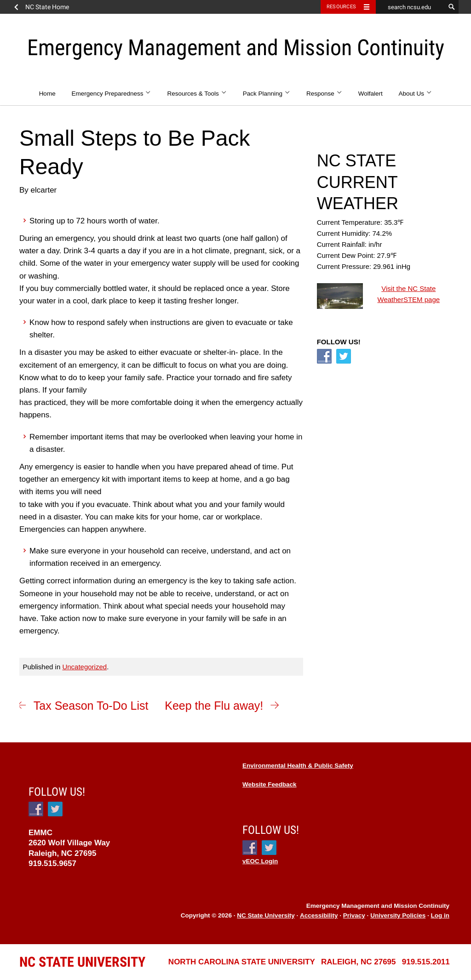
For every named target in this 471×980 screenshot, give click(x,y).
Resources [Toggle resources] (341, 7)
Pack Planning (267, 94)
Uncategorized (84, 667)
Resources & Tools (197, 94)
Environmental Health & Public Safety (298, 766)
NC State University (266, 915)
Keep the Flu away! (214, 706)
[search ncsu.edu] (410, 7)
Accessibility (319, 915)
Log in (440, 915)
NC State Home (47, 7)
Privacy (354, 915)
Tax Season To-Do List (91, 706)
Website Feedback (270, 784)
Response (324, 94)
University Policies (398, 915)
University (82, 962)
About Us (416, 94)
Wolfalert (370, 94)
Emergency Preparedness (111, 94)
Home (47, 94)
